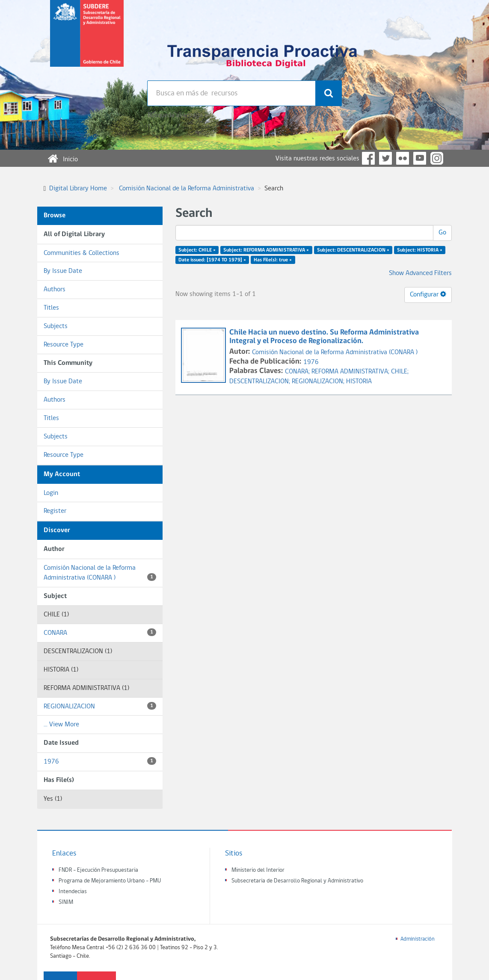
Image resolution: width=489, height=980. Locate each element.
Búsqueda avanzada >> (179, 115)
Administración (418, 939)
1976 (100, 761)
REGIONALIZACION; (319, 382)
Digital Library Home (78, 189)
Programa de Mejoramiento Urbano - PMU (110, 881)
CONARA (100, 632)
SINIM (66, 902)
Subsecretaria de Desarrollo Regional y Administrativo (297, 881)
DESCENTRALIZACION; (261, 382)
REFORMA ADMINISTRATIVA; (351, 372)
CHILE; (400, 372)
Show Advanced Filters (420, 273)
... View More (61, 725)
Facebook (368, 158)
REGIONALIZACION (100, 706)
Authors (55, 290)
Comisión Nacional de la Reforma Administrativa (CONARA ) (100, 573)
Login (51, 493)
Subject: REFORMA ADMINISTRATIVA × (266, 250)
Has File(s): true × (273, 260)
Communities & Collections (81, 253)
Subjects (56, 326)
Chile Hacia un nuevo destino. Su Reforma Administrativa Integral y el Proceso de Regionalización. (324, 337)
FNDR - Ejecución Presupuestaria (98, 870)
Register (55, 511)
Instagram (437, 158)
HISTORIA (359, 382)
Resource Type (64, 345)
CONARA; (298, 372)
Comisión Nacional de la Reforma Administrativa (187, 189)
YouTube (420, 158)
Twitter (385, 158)
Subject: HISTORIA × (420, 250)
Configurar (428, 294)
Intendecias (73, 892)
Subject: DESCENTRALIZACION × (353, 250)
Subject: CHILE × (197, 250)
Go (442, 233)
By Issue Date (63, 271)
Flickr (403, 158)
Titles (51, 308)
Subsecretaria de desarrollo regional (87, 40)
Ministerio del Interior (258, 870)
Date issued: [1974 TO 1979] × (212, 260)
